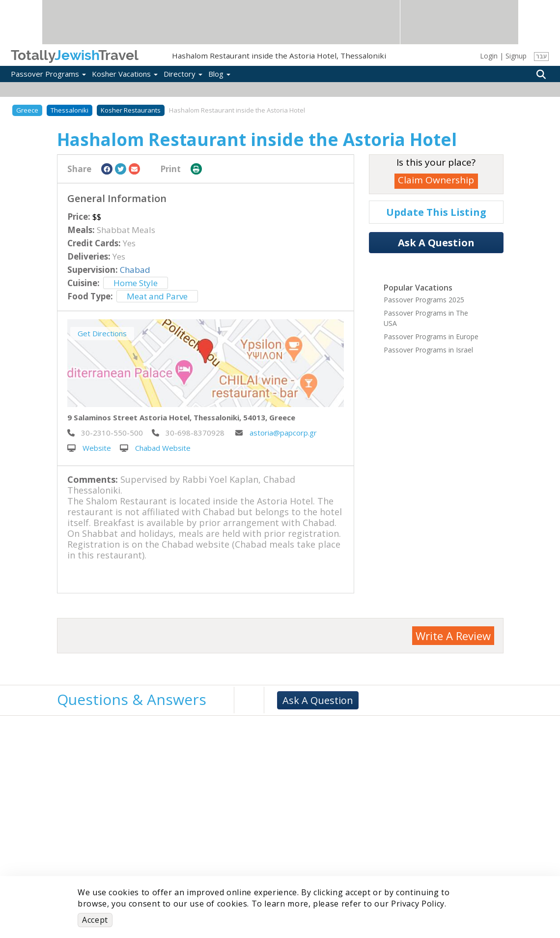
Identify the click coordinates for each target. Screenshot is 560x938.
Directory (183, 74)
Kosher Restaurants (131, 110)
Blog (219, 74)
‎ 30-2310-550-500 (105, 433)
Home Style (136, 283)
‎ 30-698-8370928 (188, 433)
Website (89, 448)
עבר (542, 56)
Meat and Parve (157, 296)
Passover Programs (48, 74)
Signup (516, 56)
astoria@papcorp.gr (276, 433)
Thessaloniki (70, 110)
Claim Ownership (436, 180)
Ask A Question (436, 243)
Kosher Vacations (125, 74)
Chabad (135, 270)
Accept (95, 920)
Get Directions (102, 333)
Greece (27, 110)
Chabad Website (155, 448)
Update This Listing (436, 212)
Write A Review (453, 636)
